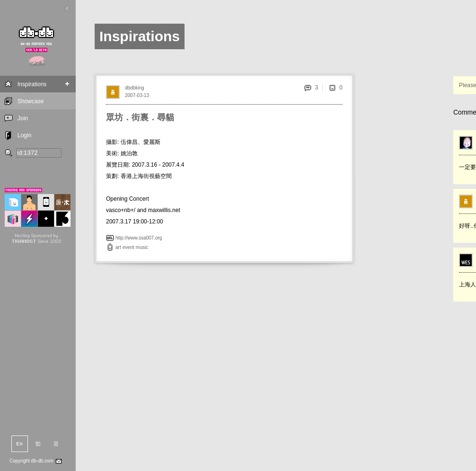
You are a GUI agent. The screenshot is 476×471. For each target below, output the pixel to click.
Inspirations (32, 84)
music (142, 247)
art (118, 247)
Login (24, 135)
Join (23, 118)
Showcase (31, 101)
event (128, 247)
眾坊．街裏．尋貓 (140, 117)
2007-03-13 (137, 95)
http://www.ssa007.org (139, 238)
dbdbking (135, 88)
